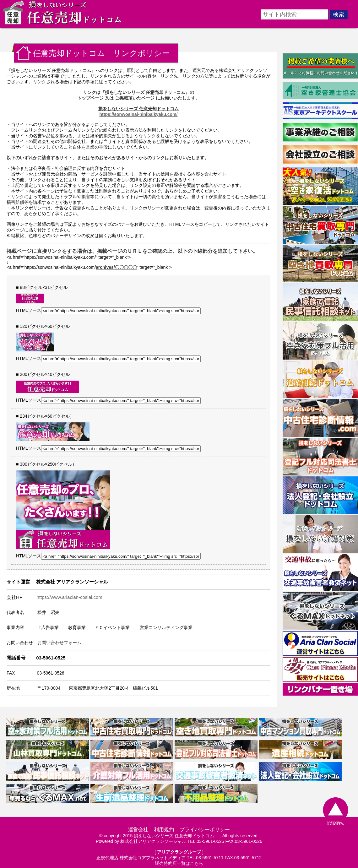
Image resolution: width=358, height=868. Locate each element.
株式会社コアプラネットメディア (153, 858)
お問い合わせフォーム (59, 643)
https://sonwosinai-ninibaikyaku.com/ (139, 114)
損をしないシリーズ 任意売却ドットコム (176, 836)
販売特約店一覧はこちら (179, 863)
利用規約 (164, 830)
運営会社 (138, 830)
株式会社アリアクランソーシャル (153, 841)
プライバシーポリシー (205, 830)
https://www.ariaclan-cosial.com (70, 597)
